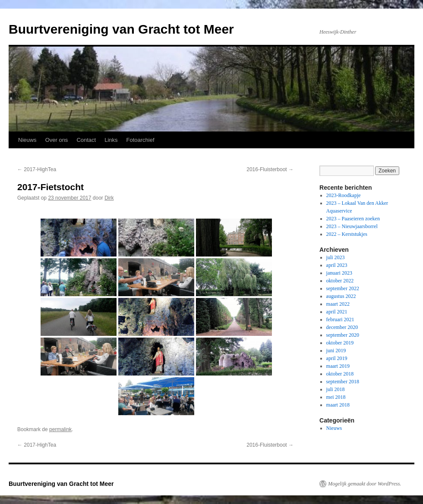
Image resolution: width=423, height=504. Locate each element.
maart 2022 (338, 304)
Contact (86, 140)
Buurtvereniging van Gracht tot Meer (121, 29)
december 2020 (342, 327)
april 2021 (337, 312)
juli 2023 (336, 257)
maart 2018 (338, 405)
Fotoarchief (140, 140)
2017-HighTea (37, 169)
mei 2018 (336, 397)
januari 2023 (339, 273)
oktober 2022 (340, 281)
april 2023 (337, 265)
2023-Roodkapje (344, 195)
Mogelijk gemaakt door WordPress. (365, 484)
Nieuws (27, 140)
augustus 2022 (341, 296)
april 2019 (337, 358)
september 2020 (343, 335)
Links (111, 140)
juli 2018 (336, 389)
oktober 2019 (340, 343)
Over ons (57, 140)
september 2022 (343, 288)
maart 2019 (338, 366)
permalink (60, 429)
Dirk (109, 198)
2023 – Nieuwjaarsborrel (352, 226)
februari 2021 (340, 319)
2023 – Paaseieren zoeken (353, 219)
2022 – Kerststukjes (347, 234)
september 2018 (343, 382)
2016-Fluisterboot (270, 169)
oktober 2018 (340, 374)
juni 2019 (336, 351)
